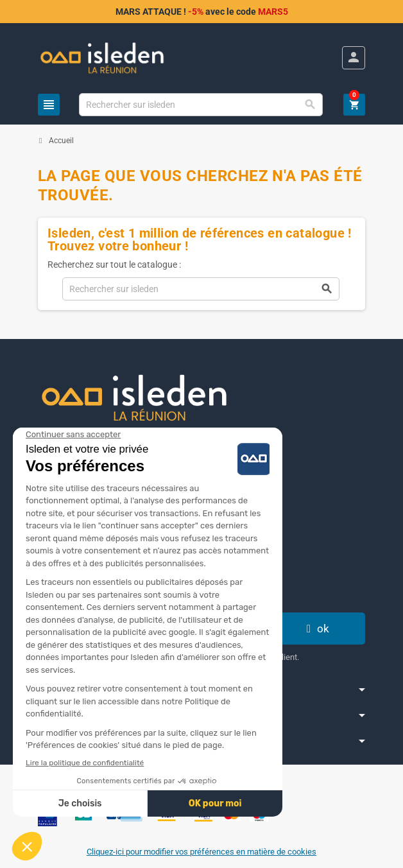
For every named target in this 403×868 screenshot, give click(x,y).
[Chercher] (201, 105)
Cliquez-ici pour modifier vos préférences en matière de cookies (201, 852)
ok (316, 629)
